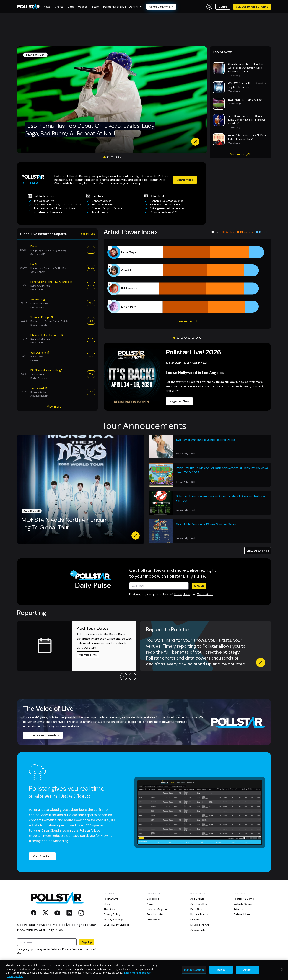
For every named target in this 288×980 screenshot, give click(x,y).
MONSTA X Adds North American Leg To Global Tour (64, 524)
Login (223, 7)
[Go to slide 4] (116, 157)
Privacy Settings (113, 920)
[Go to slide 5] (119, 157)
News (150, 904)
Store (107, 904)
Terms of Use (205, 594)
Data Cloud (197, 909)
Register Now (179, 401)
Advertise (239, 909)
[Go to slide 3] (112, 157)
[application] (187, 279)
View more (240, 154)
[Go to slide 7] (197, 338)
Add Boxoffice (199, 904)
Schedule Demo (161, 7)
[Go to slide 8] (200, 338)
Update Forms (199, 914)
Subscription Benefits (252, 7)
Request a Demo (244, 899)
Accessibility (198, 930)
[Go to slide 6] (193, 338)
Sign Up (199, 586)
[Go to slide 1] (105, 157)
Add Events (197, 899)
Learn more (185, 180)
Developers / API (200, 925)
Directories (154, 920)
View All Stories (258, 551)
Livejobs (195, 920)
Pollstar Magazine (158, 909)
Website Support (244, 904)
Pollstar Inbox (242, 914)
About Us (109, 909)
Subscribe (153, 899)
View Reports (88, 655)
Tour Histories (155, 914)
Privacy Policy (183, 594)
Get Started (42, 856)
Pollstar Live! (111, 899)
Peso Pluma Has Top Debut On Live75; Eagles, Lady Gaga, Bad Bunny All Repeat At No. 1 (90, 130)
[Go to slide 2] (108, 157)
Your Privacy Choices (116, 925)
